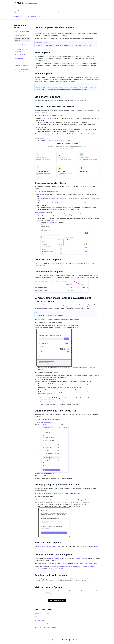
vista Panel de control (47, 423)
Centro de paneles (44, 375)
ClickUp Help (18, 16)
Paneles (41, 16)
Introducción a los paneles (42, 613)
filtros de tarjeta (53, 546)
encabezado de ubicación (54, 558)
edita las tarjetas (51, 136)
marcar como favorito (81, 558)
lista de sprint (42, 79)
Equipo (80, 390)
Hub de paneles (20, 35)
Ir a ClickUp (40, 640)
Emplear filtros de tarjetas (22, 69)
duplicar (76, 563)
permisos (84, 384)
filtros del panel (43, 546)
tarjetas (73, 81)
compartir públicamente (41, 307)
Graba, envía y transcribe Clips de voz (45, 624)
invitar (43, 309)
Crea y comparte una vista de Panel (22, 40)
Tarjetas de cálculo (20, 55)
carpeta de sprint (94, 77)
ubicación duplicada (68, 88)
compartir (42, 305)
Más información (87, 45)
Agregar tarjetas (41, 212)
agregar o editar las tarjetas (51, 140)
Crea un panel (19, 58)
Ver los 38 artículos (20, 72)
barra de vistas (46, 118)
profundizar (75, 579)
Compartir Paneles (40, 620)
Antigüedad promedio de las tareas (22, 50)
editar (51, 223)
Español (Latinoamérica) (53, 640)
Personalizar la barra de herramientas (45, 627)
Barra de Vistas (42, 563)
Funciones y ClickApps (30, 16)
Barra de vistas (87, 263)
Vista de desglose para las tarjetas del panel (47, 617)
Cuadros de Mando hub (66, 276)
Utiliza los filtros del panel (22, 66)
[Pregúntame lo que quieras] (37, 11)
